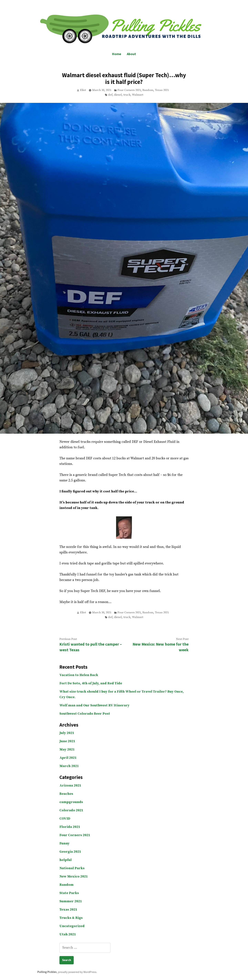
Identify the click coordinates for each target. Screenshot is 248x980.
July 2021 (67, 733)
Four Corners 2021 (129, 90)
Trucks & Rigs (71, 918)
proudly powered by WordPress (77, 972)
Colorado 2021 (71, 810)
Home (117, 54)
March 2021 (69, 766)
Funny (64, 843)
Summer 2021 (71, 901)
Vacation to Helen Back (79, 675)
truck (127, 95)
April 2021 (68, 758)
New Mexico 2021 (74, 877)
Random (148, 90)
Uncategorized (72, 926)
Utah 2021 (68, 934)
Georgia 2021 (70, 852)
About (131, 54)
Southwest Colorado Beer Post (85, 714)
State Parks (69, 893)
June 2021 (67, 741)
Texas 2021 (162, 90)
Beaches (66, 794)
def (110, 95)
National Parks (72, 868)
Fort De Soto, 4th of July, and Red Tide (91, 683)
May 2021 (67, 750)
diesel (118, 95)
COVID (65, 819)
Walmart (138, 95)
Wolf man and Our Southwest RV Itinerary (94, 705)
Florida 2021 (70, 827)
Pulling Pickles (47, 972)
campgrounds (71, 802)
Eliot (83, 90)
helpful (66, 860)
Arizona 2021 (70, 786)
